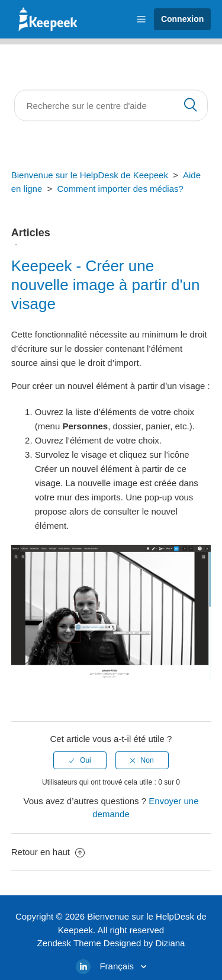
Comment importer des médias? (120, 189)
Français (118, 966)
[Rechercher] (111, 106)
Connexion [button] (182, 19)
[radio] (80, 760)
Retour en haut (48, 852)
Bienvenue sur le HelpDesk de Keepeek (90, 175)
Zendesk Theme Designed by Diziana (111, 943)
